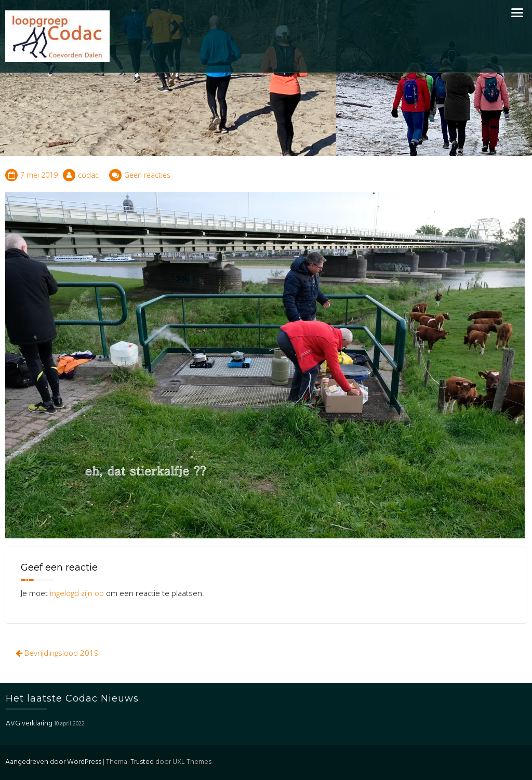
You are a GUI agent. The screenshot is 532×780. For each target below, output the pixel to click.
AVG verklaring (29, 724)
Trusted (142, 762)
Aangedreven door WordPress (53, 762)
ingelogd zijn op (77, 593)
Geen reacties (147, 175)
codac (88, 175)
